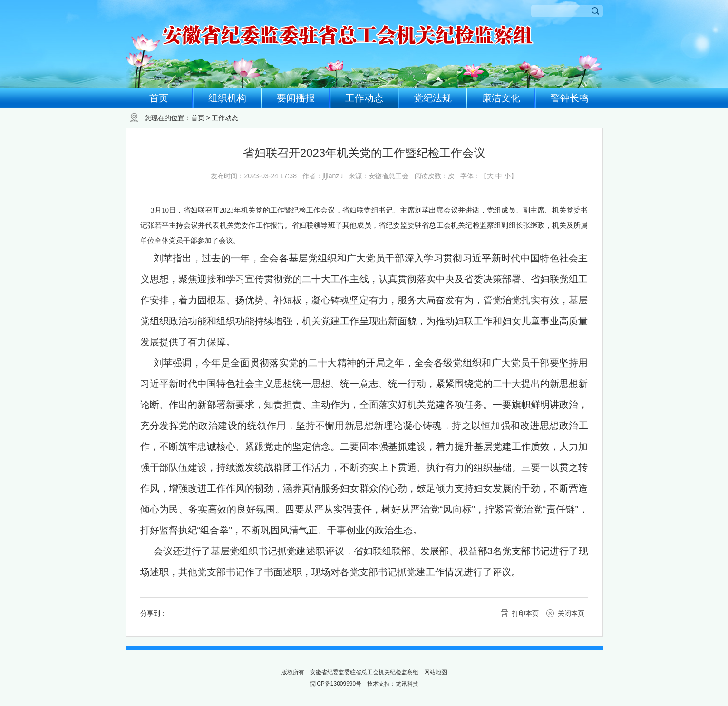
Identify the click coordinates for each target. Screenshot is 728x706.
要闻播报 (296, 98)
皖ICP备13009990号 (335, 684)
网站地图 (436, 672)
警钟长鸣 (570, 98)
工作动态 (364, 98)
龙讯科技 (407, 684)
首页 (159, 98)
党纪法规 (433, 98)
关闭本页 (571, 613)
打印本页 (525, 613)
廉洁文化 (501, 98)
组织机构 (227, 98)
